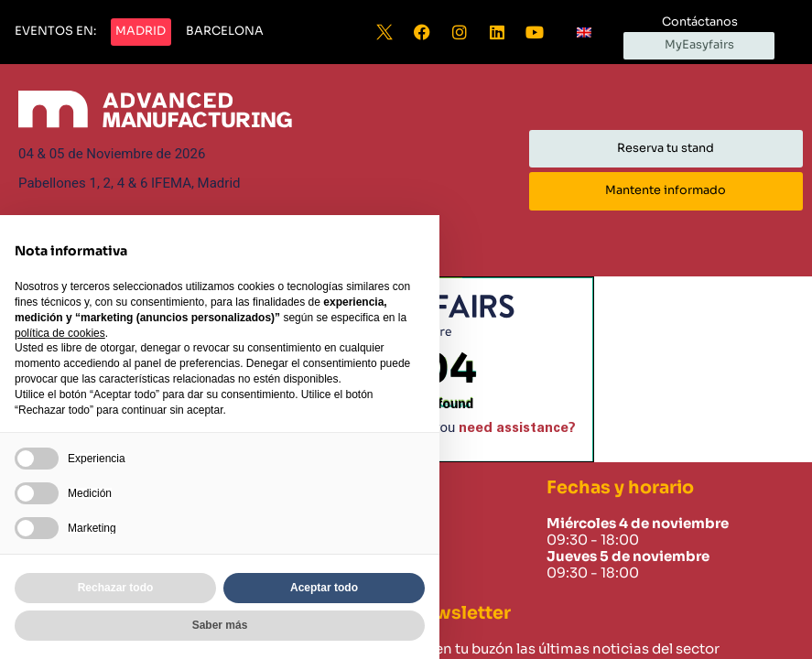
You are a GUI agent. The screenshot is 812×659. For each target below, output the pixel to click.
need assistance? (517, 428)
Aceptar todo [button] (324, 588)
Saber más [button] (220, 625)
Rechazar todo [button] (116, 588)
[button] (55, 32)
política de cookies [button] (60, 333)
